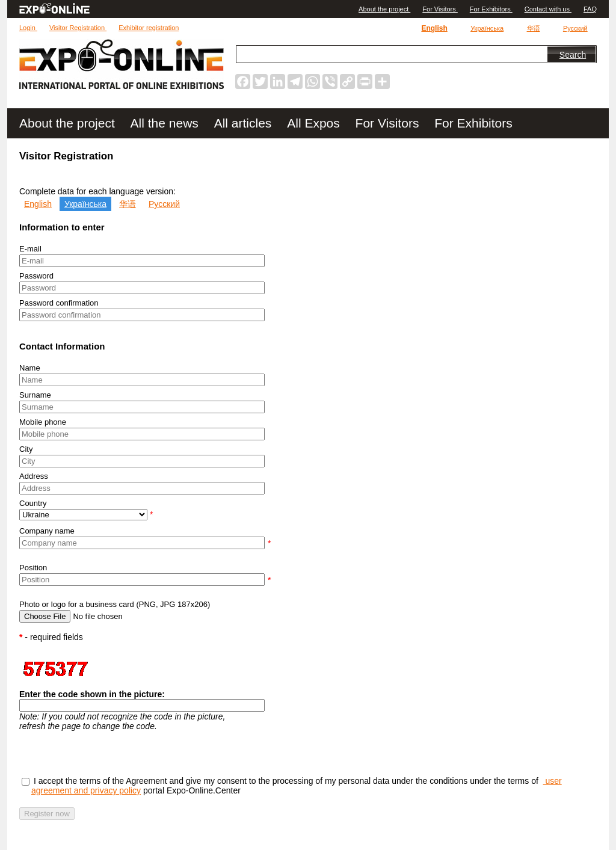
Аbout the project (384, 9)
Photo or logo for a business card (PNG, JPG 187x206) (115, 604)
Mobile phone (43, 422)
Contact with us (548, 9)
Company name (47, 531)
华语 (534, 28)
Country (33, 503)
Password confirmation (59, 303)
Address (34, 476)
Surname (35, 395)
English (434, 28)
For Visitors (440, 9)
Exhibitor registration (149, 28)
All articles (245, 123)
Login (28, 28)
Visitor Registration (78, 28)
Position (33, 568)
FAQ (590, 9)
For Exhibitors (491, 9)
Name (30, 368)
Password (36, 276)
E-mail (30, 249)
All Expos (315, 123)
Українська (487, 28)
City (26, 449)
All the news (166, 123)
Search (573, 55)
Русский (575, 28)
